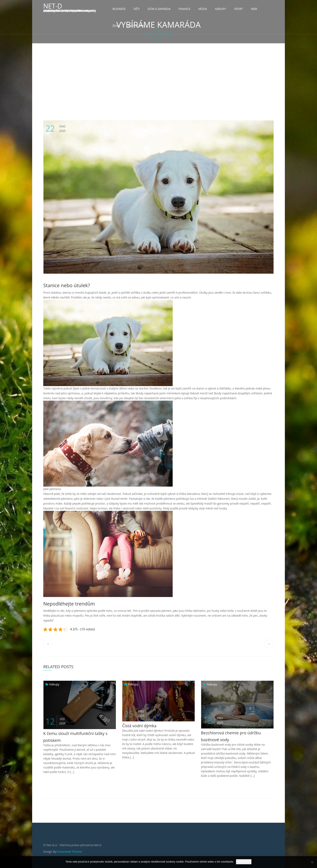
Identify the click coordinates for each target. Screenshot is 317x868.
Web (254, 9)
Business (119, 9)
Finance (184, 9)
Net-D (53, 6)
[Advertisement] (158, 74)
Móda (203, 9)
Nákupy (221, 9)
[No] (312, 862)
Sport (238, 9)
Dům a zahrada (159, 9)
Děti (137, 9)
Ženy (116, 26)
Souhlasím (244, 862)
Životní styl (136, 26)
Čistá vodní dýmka (139, 726)
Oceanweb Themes (70, 852)
